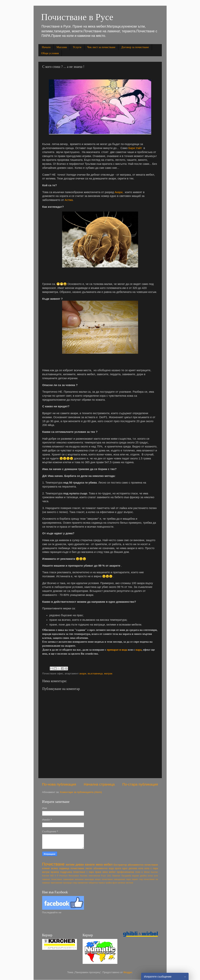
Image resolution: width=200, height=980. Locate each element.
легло (89, 868)
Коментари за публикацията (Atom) (81, 792)
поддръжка (66, 872)
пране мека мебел (105, 872)
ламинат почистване (52, 879)
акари (83, 674)
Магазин (62, 47)
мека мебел (104, 864)
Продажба (126, 876)
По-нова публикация (59, 784)
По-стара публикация (140, 784)
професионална (125, 872)
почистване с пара (83, 872)
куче (156, 876)
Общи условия (50, 53)
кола (141, 868)
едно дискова (130, 868)
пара (139, 650)
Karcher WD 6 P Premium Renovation (61, 876)
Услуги (77, 47)
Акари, (120, 192)
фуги (115, 883)
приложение (57, 883)
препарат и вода (117, 650)
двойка (143, 876)
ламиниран (69, 879)
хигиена (121, 883)
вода (111, 868)
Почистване (53, 864)
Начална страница (99, 784)
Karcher (154, 872)
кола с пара (151, 868)
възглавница (95, 674)
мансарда (89, 879)
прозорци (67, 883)
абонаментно (101, 868)
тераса (102, 883)
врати (118, 868)
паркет (135, 879)
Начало (46, 47)
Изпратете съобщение (158, 977)
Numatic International (90, 876)
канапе (90, 864)
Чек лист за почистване (101, 47)
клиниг (46, 868)
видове (136, 876)
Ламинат (116, 876)
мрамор (55, 872)
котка (150, 876)
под (141, 879)
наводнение (119, 879)
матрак (108, 674)
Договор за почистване (135, 47)
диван (80, 864)
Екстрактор (120, 865)
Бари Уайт (135, 148)
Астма (69, 200)
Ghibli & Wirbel (142, 872)
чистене (129, 883)
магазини (79, 879)
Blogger (128, 972)
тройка (109, 883)
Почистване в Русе (77, 17)
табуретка (93, 883)
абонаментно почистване (143, 865)
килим (70, 864)
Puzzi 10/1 (106, 876)
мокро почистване (104, 879)
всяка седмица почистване (68, 868)
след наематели (80, 883)
